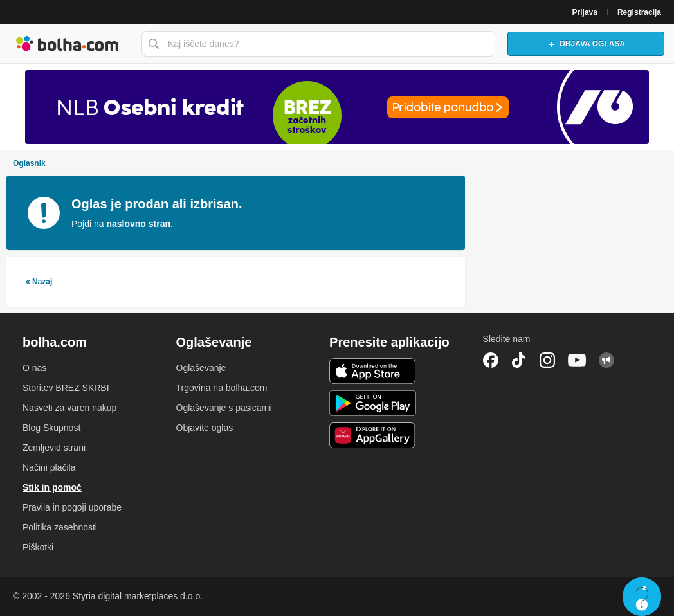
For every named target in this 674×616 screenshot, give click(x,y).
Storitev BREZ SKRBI (66, 388)
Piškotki (38, 547)
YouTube (577, 360)
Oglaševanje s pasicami (224, 408)
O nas (34, 368)
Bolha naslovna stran (68, 44)
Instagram (547, 360)
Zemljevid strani (54, 448)
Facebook (491, 360)
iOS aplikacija (373, 371)
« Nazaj (39, 282)
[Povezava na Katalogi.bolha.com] (337, 107)
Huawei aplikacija (373, 435)
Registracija (639, 12)
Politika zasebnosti (60, 527)
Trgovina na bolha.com (222, 388)
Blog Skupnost (51, 428)
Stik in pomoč (52, 487)
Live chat (642, 597)
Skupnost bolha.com (606, 360)
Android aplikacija (373, 403)
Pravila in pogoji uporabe (72, 507)
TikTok (519, 360)
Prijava (585, 12)
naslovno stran (138, 224)
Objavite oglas (205, 428)
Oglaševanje (201, 368)
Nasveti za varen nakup (69, 408)
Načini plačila (49, 467)
